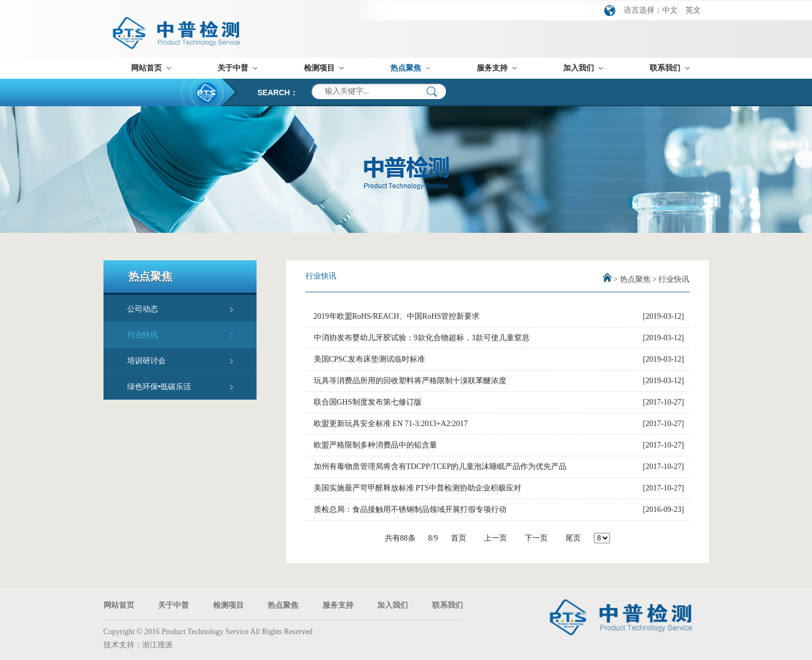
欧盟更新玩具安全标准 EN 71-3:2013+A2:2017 (391, 424)
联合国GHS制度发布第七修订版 (368, 402)
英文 (693, 10)
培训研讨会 (146, 361)
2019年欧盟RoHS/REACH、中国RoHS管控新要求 (397, 316)
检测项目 (319, 68)
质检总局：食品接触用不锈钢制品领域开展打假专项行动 (410, 509)
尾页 (573, 538)
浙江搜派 (157, 645)
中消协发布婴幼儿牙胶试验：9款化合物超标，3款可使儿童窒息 (422, 338)
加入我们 (579, 68)
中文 (670, 10)
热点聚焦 (406, 68)
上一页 (495, 538)
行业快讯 (143, 335)
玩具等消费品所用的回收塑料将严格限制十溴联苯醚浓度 (410, 381)
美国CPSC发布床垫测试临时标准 (369, 359)
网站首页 (146, 68)
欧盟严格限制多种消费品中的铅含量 (375, 445)
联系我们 (665, 68)
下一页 (536, 538)
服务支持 (492, 68)
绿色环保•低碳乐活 (159, 387)
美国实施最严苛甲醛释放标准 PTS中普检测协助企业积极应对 (418, 488)
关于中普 (233, 68)
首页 (459, 538)
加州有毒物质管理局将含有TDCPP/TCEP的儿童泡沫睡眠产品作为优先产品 (440, 467)
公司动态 (143, 309)
